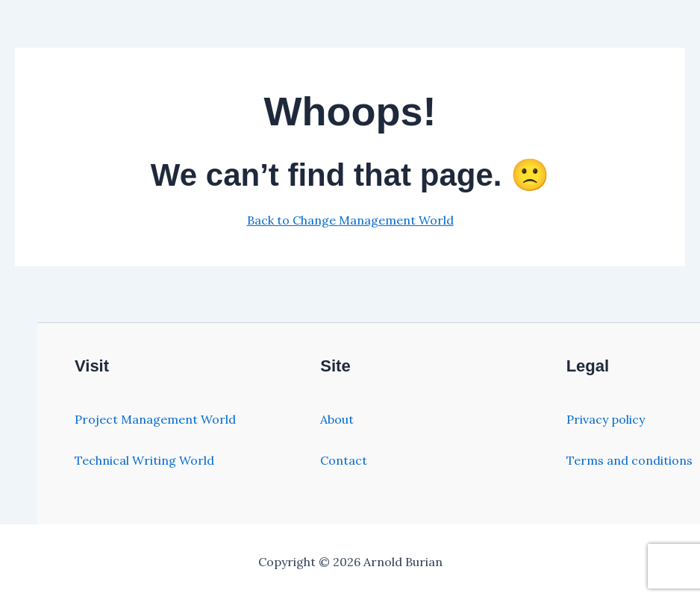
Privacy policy (606, 419)
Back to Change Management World (350, 220)
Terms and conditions (629, 460)
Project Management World (155, 419)
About (337, 419)
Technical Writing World (144, 460)
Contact (344, 460)
